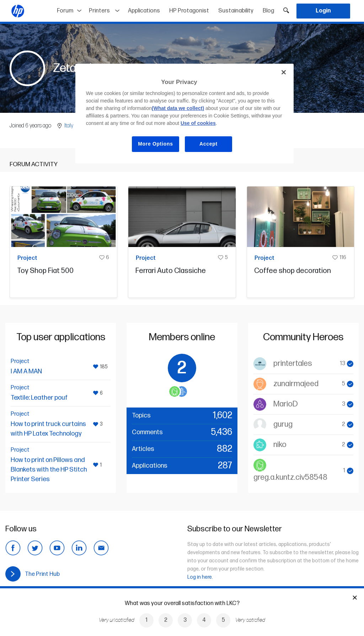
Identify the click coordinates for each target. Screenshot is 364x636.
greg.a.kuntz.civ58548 (290, 477)
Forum (65, 11)
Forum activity (34, 164)
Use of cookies (198, 123)
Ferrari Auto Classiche (171, 271)
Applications (144, 11)
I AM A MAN (26, 371)
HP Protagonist (189, 11)
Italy (69, 126)
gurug (283, 424)
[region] (184, 114)
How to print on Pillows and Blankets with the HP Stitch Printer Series (49, 470)
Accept (208, 144)
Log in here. (200, 577)
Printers (99, 11)
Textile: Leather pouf (39, 398)
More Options (156, 144)
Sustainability (236, 11)
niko (280, 445)
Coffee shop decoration (293, 271)
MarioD (286, 404)
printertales (293, 364)
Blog (268, 11)
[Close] (284, 72)
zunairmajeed (296, 384)
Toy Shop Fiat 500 (45, 271)
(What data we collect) (178, 108)
